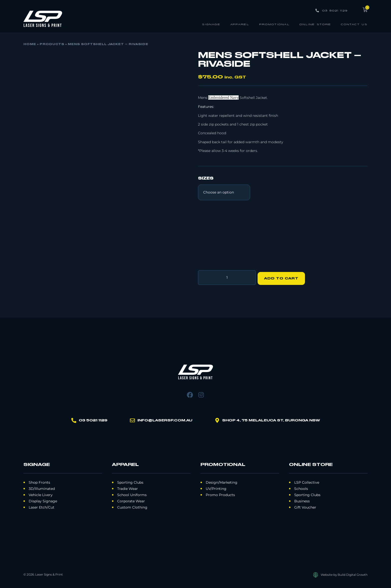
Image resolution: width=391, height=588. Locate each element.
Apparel (240, 24)
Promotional (274, 24)
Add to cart (283, 277)
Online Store (315, 24)
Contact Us (354, 24)
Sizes (206, 179)
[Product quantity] (227, 277)
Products (52, 44)
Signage (211, 24)
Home (30, 44)
